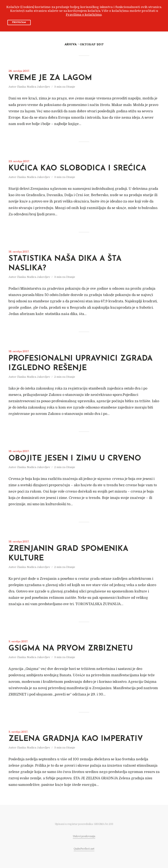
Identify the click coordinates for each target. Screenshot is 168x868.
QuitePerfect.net (84, 849)
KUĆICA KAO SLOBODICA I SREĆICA (77, 168)
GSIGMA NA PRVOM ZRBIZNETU (71, 649)
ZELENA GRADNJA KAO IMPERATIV (76, 739)
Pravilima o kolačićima (84, 15)
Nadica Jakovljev (39, 87)
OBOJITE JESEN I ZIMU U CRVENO (75, 459)
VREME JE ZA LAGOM (50, 78)
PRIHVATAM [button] (19, 22)
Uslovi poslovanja (84, 836)
